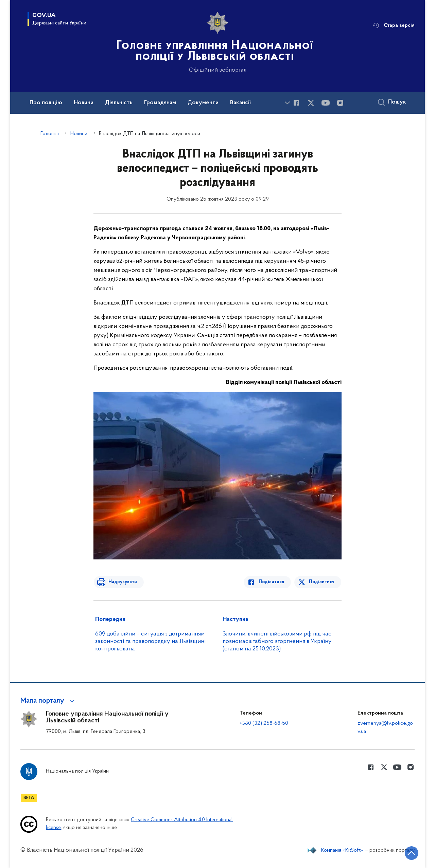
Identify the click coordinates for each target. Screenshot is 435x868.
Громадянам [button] (160, 103)
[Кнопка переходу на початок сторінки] (410, 853)
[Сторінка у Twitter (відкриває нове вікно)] (311, 103)
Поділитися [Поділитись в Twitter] (322, 582)
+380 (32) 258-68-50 (264, 723)
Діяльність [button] (119, 103)
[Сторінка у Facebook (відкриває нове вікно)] (296, 103)
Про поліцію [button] (46, 103)
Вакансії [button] (241, 103)
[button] (48, 701)
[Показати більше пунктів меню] (287, 103)
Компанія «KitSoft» (342, 850)
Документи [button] (203, 103)
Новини (79, 134)
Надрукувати (121, 582)
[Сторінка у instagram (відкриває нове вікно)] (340, 103)
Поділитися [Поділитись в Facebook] (273, 582)
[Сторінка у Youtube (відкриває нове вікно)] (326, 103)
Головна (50, 134)
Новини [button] (84, 103)
